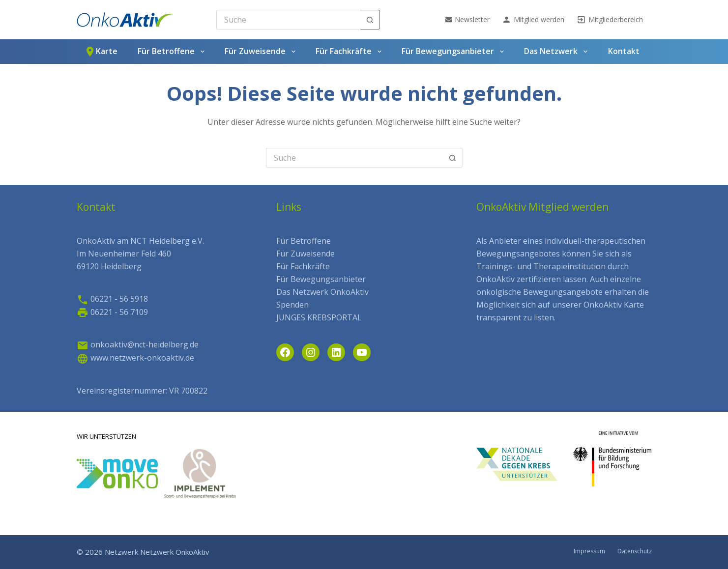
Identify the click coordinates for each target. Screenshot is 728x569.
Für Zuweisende (262, 52)
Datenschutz (635, 551)
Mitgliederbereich (610, 20)
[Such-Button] (370, 20)
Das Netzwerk (557, 52)
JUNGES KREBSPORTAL (319, 317)
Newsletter (467, 19)
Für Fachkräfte (350, 52)
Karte (101, 52)
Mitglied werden (533, 20)
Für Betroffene (173, 52)
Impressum (589, 551)
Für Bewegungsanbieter (454, 52)
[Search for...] (288, 20)
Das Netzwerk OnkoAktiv (322, 292)
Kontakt (624, 51)
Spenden (292, 305)
